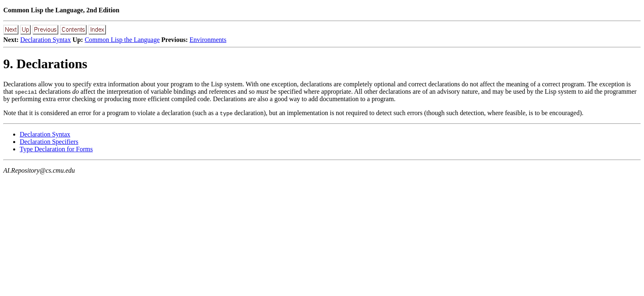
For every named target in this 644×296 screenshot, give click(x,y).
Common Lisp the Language (122, 40)
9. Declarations (45, 64)
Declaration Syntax (45, 40)
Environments (208, 40)
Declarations (20, 84)
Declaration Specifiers (49, 142)
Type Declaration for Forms (56, 149)
